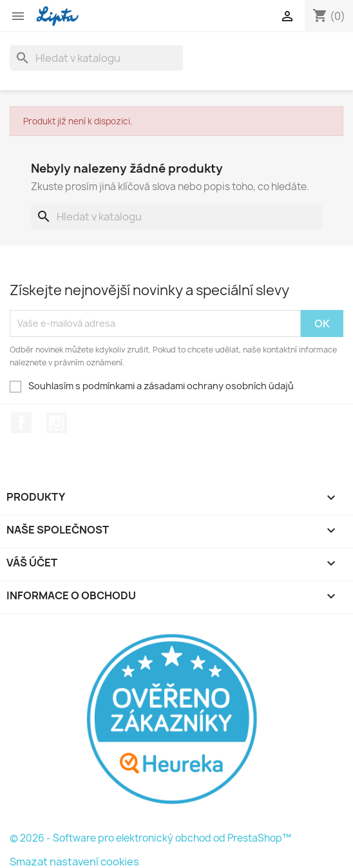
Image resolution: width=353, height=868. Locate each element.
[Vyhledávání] (96, 58)
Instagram (57, 423)
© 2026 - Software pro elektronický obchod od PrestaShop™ (150, 838)
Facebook (21, 423)
